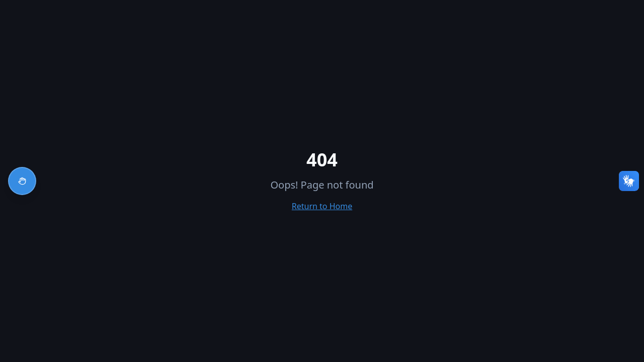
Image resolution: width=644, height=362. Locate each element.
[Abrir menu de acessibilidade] (22, 181)
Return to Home (322, 206)
